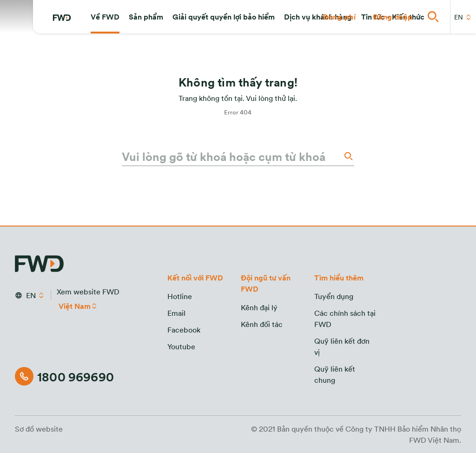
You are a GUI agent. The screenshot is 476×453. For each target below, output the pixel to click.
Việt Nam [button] (75, 306)
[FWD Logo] (62, 18)
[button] (105, 17)
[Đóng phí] (339, 17)
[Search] (348, 156)
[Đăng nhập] (393, 17)
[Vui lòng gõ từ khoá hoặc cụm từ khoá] (231, 156)
